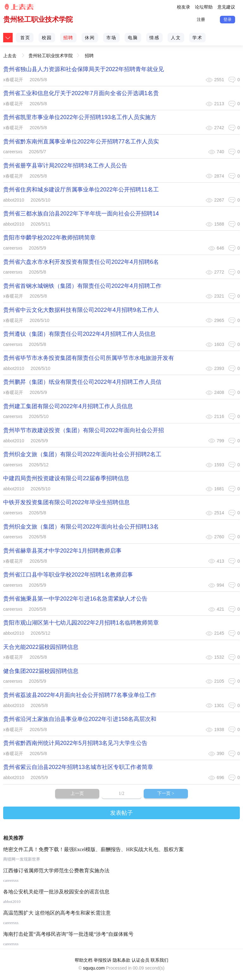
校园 (47, 38)
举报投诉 (103, 960)
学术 (197, 38)
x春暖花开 (13, 80)
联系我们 (159, 960)
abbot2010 (14, 200)
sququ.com (94, 968)
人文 (176, 38)
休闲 (90, 38)
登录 (227, 19)
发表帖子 (121, 813)
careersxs (13, 152)
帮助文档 (84, 960)
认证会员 (140, 960)
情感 (154, 38)
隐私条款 (121, 960)
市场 (111, 38)
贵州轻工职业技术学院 (38, 19)
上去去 (10, 54)
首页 (25, 38)
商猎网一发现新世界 (22, 859)
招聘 (68, 38)
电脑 (133, 38)
